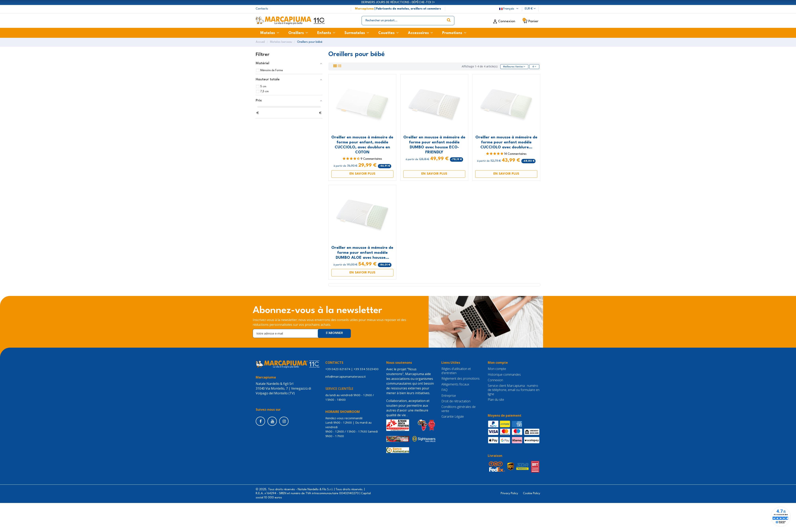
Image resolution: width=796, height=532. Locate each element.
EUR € (530, 9)
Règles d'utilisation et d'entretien (456, 371)
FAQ (444, 390)
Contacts (262, 9)
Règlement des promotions (460, 379)
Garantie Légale (453, 417)
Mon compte (497, 369)
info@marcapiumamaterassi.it (346, 377)
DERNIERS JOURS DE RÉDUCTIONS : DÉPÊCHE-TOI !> (398, 2)
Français (509, 9)
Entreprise (449, 396)
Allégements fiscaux (455, 385)
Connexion (495, 381)
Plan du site (496, 400)
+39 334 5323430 (366, 369)
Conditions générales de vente (458, 409)
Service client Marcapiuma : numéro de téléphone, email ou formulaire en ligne (514, 390)
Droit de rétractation (456, 402)
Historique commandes (504, 375)
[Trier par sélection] (513, 67)
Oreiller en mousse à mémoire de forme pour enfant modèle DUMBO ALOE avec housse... (362, 253)
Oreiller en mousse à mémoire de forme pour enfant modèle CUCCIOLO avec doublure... (506, 143)
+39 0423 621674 (338, 369)
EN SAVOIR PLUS (362, 174)
